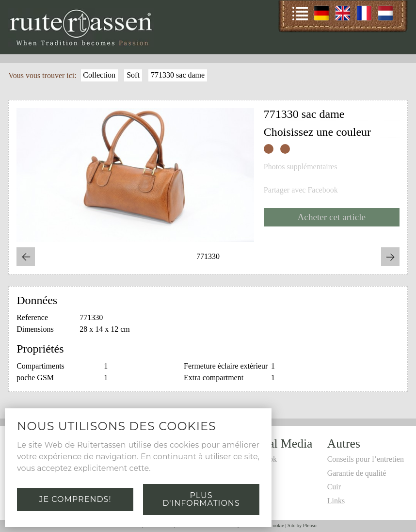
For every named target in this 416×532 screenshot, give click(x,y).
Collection (99, 75)
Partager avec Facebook (301, 190)
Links (336, 501)
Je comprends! (75, 499)
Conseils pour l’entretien (366, 459)
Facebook (262, 459)
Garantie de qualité (357, 473)
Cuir (334, 487)
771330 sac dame (178, 75)
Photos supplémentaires (301, 167)
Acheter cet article (332, 217)
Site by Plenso (302, 525)
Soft (133, 75)
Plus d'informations (201, 499)
